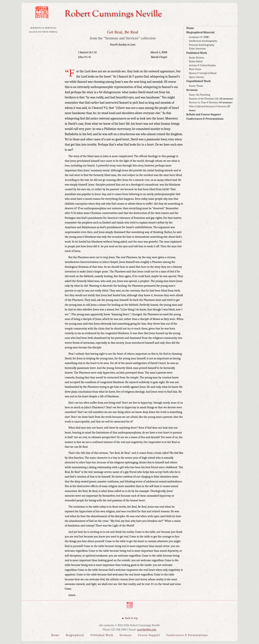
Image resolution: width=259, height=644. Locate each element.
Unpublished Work (199, 81)
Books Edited (196, 61)
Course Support (149, 635)
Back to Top (131, 618)
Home (190, 28)
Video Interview (197, 49)
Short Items (195, 69)
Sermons (192, 90)
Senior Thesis (196, 86)
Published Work (197, 53)
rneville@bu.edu (147, 630)
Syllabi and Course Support (204, 114)
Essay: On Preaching (199, 95)
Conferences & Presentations (205, 119)
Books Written (196, 58)
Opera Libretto (196, 77)
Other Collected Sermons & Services (207, 106)
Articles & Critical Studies (202, 65)
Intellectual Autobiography (203, 41)
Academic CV (196, 37)
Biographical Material (200, 32)
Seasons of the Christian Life (204, 99)
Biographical (75, 635)
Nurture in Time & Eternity (203, 102)
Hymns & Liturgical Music (203, 73)
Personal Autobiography (202, 45)
